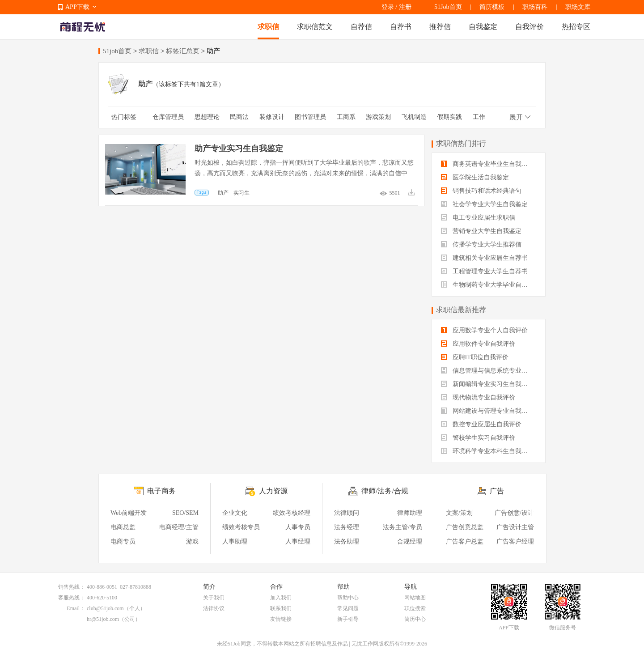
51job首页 (117, 51)
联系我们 (281, 608)
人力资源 (273, 491)
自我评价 (530, 27)
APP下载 (77, 7)
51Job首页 (448, 7)
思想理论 (207, 117)
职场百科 (535, 7)
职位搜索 (415, 608)
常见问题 (348, 608)
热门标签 (124, 117)
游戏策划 (378, 117)
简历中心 (415, 619)
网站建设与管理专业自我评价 (487, 411)
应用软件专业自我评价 (478, 344)
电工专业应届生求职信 (478, 218)
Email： (76, 608)
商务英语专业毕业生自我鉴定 (487, 164)
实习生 (241, 193)
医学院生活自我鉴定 (475, 177)
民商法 (239, 117)
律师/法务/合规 (385, 491)
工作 (479, 117)
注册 (405, 7)
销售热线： (72, 587)
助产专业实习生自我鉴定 (239, 149)
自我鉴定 (483, 27)
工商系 (346, 117)
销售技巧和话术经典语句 (481, 191)
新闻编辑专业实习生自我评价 (487, 384)
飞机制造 (414, 117)
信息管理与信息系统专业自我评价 (489, 371)
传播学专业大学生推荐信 (481, 244)
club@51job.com (105, 608)
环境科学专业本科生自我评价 (487, 451)
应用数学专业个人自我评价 (484, 330)
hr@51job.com (103, 619)
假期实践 (449, 117)
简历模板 (492, 7)
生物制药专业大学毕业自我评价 (489, 285)
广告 (497, 491)
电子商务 (161, 491)
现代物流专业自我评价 (478, 397)
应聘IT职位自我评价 (475, 357)
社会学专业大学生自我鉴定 (484, 204)
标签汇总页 (183, 51)
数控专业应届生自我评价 (481, 424)
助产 (223, 193)
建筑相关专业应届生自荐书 (484, 258)
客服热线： (72, 598)
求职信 (268, 27)
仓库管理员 (168, 117)
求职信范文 (315, 27)
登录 (388, 7)
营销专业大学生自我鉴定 (481, 231)
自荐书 (401, 27)
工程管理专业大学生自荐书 (484, 271)
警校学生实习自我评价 (478, 438)
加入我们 (281, 598)
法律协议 (214, 608)
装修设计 (272, 117)
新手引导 (348, 619)
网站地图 (415, 598)
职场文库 (578, 7)
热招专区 (576, 27)
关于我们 (214, 598)
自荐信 (361, 27)
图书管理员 (310, 117)
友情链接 (281, 619)
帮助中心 (348, 598)
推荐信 (440, 27)
